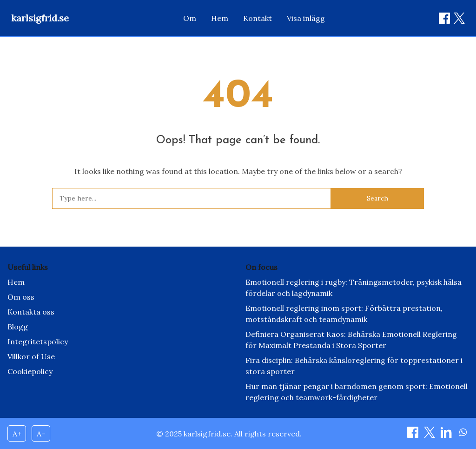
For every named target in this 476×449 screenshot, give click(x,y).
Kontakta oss (31, 312)
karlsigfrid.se (40, 18)
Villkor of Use (31, 356)
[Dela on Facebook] (444, 18)
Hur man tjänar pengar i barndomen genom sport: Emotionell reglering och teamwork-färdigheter (357, 392)
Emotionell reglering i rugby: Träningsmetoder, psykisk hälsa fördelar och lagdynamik (354, 288)
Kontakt (258, 18)
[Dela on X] (430, 435)
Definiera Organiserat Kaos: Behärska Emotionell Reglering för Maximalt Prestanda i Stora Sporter (351, 340)
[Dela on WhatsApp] (463, 435)
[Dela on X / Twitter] (459, 18)
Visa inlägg (306, 18)
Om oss (21, 297)
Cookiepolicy (30, 371)
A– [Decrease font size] (41, 434)
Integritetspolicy (38, 342)
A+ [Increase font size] (17, 434)
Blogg (18, 327)
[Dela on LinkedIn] (447, 435)
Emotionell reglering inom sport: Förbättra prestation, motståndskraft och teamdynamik (344, 314)
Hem (220, 18)
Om (190, 18)
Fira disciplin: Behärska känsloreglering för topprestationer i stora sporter (354, 366)
